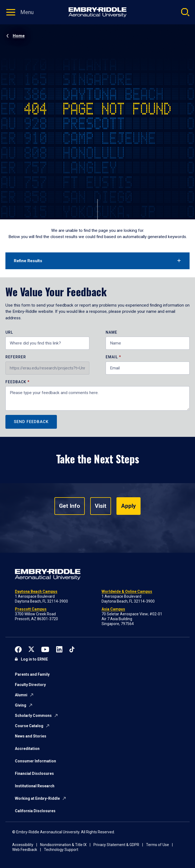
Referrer (16, 357)
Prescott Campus (31, 609)
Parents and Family (32, 674)
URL (9, 332)
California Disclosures (35, 811)
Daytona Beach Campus (36, 591)
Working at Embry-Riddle (37, 798)
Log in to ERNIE (34, 659)
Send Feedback (31, 422)
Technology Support (61, 850)
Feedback (16, 382)
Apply (129, 506)
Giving (21, 705)
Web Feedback (25, 850)
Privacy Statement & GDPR (116, 845)
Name (111, 332)
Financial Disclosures (34, 773)
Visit (101, 506)
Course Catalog (29, 726)
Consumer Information (35, 761)
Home (19, 36)
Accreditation (27, 749)
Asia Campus (113, 609)
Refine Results (28, 261)
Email (112, 357)
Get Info (70, 506)
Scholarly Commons (33, 716)
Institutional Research (35, 786)
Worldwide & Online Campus (127, 591)
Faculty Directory (30, 685)
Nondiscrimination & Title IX (63, 845)
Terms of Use (157, 845)
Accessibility (23, 845)
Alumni (21, 695)
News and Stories (31, 736)
